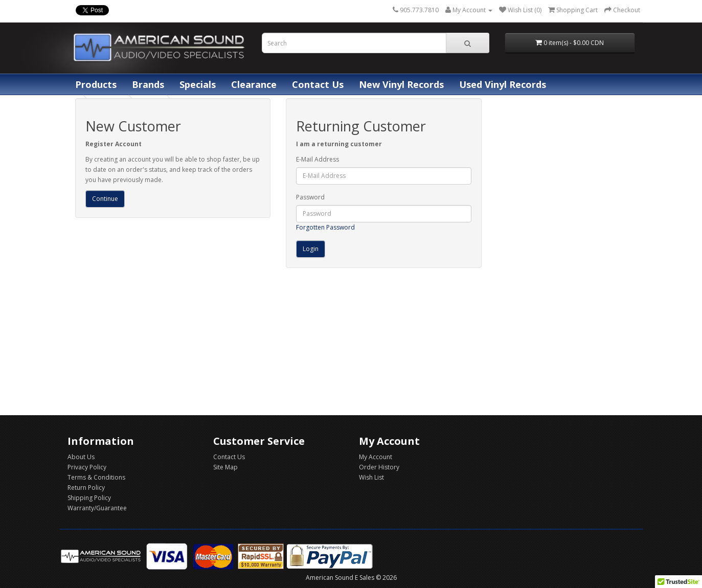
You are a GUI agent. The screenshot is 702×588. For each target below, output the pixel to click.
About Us (81, 457)
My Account (376, 457)
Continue (105, 199)
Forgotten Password (325, 227)
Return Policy (86, 488)
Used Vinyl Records (503, 84)
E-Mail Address (318, 159)
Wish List (371, 477)
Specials (198, 84)
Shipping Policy (89, 498)
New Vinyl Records (401, 84)
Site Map (225, 467)
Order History (379, 467)
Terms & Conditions (96, 477)
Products (96, 84)
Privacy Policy (87, 467)
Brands (148, 84)
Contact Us (318, 84)
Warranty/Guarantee (97, 508)
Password (310, 197)
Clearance (254, 84)
